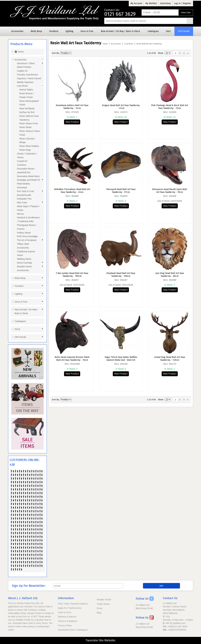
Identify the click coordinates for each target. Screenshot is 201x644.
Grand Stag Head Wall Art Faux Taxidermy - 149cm (170, 359)
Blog (99, 613)
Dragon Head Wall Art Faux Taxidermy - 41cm (121, 107)
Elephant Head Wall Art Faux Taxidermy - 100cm (121, 275)
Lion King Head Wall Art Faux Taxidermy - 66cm (170, 275)
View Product (72, 122)
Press (100, 608)
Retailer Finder (104, 600)
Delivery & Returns (67, 617)
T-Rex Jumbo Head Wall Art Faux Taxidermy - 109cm (72, 275)
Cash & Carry (65, 612)
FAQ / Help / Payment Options (73, 604)
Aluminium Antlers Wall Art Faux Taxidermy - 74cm (72, 107)
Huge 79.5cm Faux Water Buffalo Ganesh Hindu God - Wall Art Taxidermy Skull (121, 359)
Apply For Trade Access (70, 608)
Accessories (116, 44)
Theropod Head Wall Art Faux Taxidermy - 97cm (121, 191)
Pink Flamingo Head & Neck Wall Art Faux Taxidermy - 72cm (170, 107)
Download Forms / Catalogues (73, 630)
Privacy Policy (65, 626)
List (85, 53)
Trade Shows (103, 604)
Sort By (55, 53)
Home (105, 44)
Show (161, 53)
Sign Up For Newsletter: (29, 586)
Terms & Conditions (67, 621)
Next (188, 53)
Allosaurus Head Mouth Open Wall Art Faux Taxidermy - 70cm (170, 191)
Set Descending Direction (74, 53)
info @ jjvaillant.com (176, 623)
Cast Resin (129, 44)
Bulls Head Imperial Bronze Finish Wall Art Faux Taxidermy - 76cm (72, 359)
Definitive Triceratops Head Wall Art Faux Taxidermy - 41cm (72, 191)
